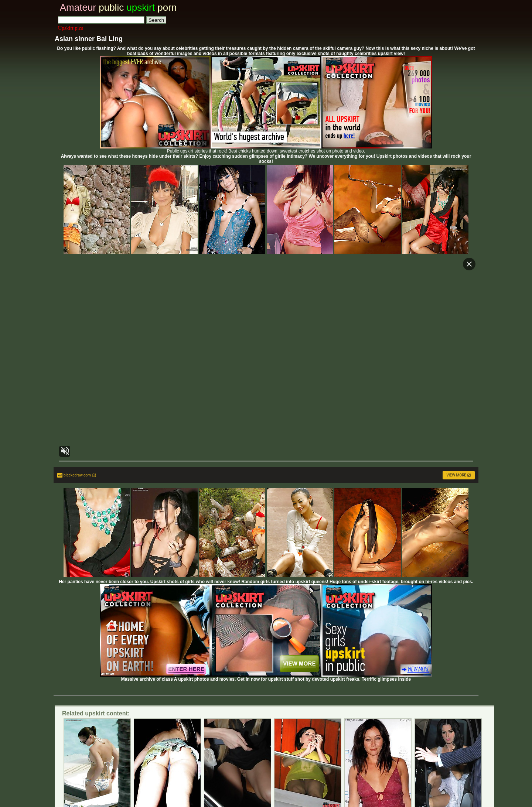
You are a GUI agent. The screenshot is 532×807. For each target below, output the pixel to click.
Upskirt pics (71, 28)
